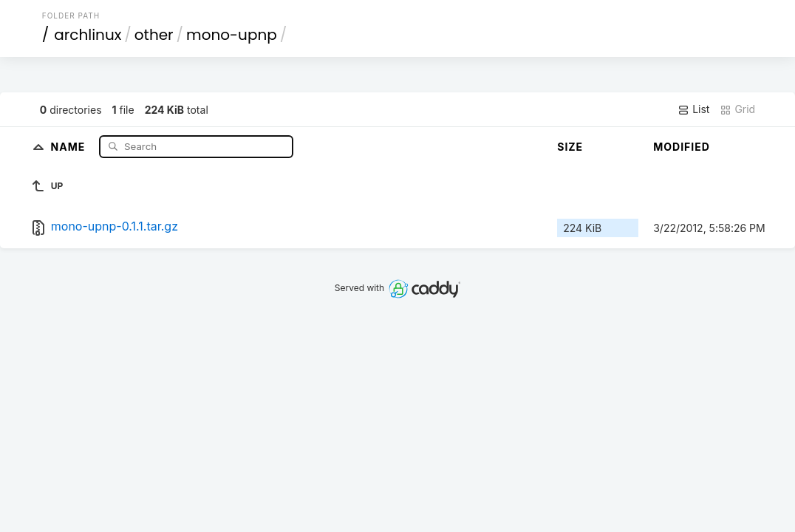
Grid (737, 109)
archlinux (88, 35)
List (693, 109)
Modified (682, 147)
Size (570, 147)
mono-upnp (232, 35)
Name (70, 146)
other (154, 35)
